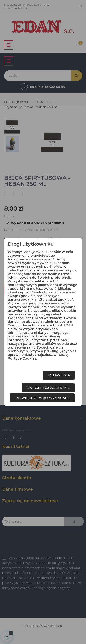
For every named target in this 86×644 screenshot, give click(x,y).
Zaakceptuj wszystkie (48, 388)
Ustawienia (59, 375)
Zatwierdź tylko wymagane (42, 398)
